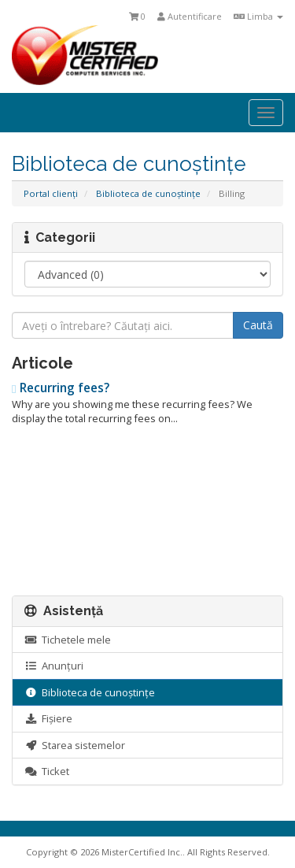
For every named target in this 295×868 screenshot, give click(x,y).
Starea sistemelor (75, 745)
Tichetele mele (68, 640)
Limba (258, 16)
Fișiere (48, 718)
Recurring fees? (61, 388)
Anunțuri (54, 666)
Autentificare (190, 16)
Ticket (47, 771)
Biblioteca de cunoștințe (148, 193)
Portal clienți (51, 193)
